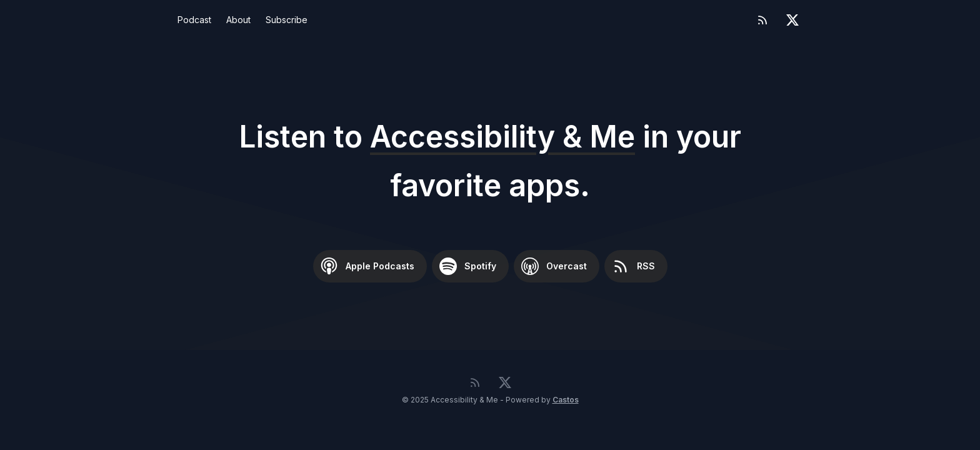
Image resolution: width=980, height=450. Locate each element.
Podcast (194, 20)
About (238, 20)
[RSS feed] (762, 20)
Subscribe (287, 20)
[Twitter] (792, 20)
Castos (566, 400)
